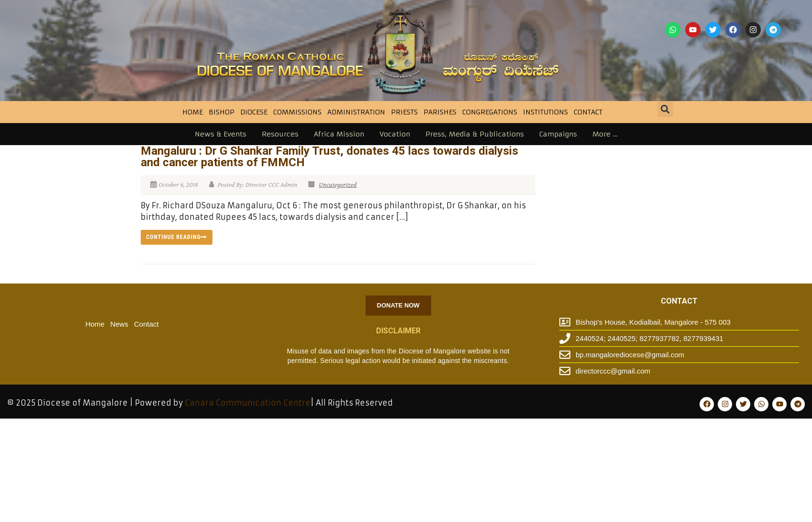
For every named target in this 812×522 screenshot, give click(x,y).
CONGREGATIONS (490, 112)
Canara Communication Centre (248, 403)
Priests (404, 112)
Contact (588, 112)
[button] (665, 109)
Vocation (395, 134)
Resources (280, 134)
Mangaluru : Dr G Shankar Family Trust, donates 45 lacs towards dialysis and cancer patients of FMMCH (329, 157)
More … (605, 134)
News (119, 324)
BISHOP (222, 112)
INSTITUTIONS (545, 112)
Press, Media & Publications (475, 134)
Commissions (297, 112)
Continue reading (177, 237)
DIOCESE (254, 112)
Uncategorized (338, 185)
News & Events (221, 134)
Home (193, 112)
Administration (356, 112)
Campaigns (558, 134)
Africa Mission (339, 134)
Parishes (440, 112)
